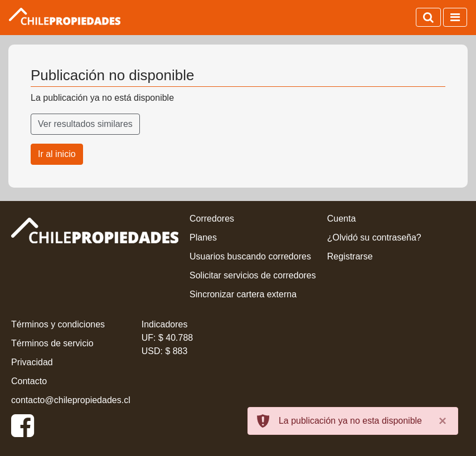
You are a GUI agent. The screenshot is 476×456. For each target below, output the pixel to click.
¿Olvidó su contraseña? (374, 237)
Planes (203, 237)
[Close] (443, 421)
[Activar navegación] (455, 17)
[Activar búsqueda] (428, 17)
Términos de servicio (52, 343)
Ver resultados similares (85, 124)
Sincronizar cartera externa (243, 294)
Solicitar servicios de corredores (253, 275)
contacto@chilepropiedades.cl (71, 400)
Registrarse (350, 256)
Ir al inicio (57, 154)
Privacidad (32, 362)
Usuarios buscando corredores (250, 256)
